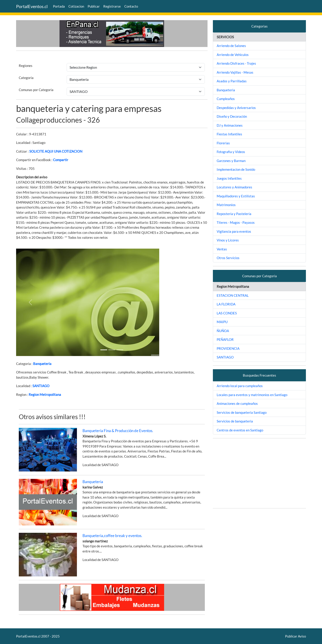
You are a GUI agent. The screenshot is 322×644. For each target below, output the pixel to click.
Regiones (26, 66)
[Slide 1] (104, 350)
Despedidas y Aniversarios (236, 108)
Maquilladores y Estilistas (236, 196)
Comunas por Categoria (36, 90)
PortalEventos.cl (32, 6)
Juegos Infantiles (229, 178)
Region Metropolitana (45, 395)
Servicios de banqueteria (235, 421)
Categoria (26, 78)
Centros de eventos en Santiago (240, 430)
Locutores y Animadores (234, 187)
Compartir (61, 160)
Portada (59, 6)
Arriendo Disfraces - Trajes (236, 63)
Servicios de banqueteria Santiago (242, 412)
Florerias (223, 143)
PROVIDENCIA (228, 348)
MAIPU (222, 322)
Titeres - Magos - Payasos (236, 222)
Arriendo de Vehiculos (233, 55)
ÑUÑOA (223, 331)
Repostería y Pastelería (234, 214)
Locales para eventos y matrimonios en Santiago (252, 395)
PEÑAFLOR (225, 339)
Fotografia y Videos (231, 152)
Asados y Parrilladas (232, 81)
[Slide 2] (120, 350)
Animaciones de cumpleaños (237, 403)
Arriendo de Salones (231, 46)
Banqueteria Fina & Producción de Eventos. (118, 431)
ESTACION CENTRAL (233, 295)
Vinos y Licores (228, 240)
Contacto (131, 6)
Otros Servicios (228, 258)
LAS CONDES (227, 313)
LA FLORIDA (226, 304)
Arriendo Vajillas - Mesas (235, 72)
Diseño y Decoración (232, 116)
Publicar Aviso (296, 636)
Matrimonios (226, 205)
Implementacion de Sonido (236, 169)
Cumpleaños (226, 99)
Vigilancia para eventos (234, 231)
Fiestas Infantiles (229, 134)
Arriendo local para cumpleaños (240, 386)
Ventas (222, 249)
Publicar (94, 6)
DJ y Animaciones (230, 125)
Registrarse (112, 6)
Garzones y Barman (231, 161)
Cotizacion (76, 6)
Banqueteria (42, 364)
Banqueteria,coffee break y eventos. (112, 536)
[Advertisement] (259, 473)
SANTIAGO (41, 386)
